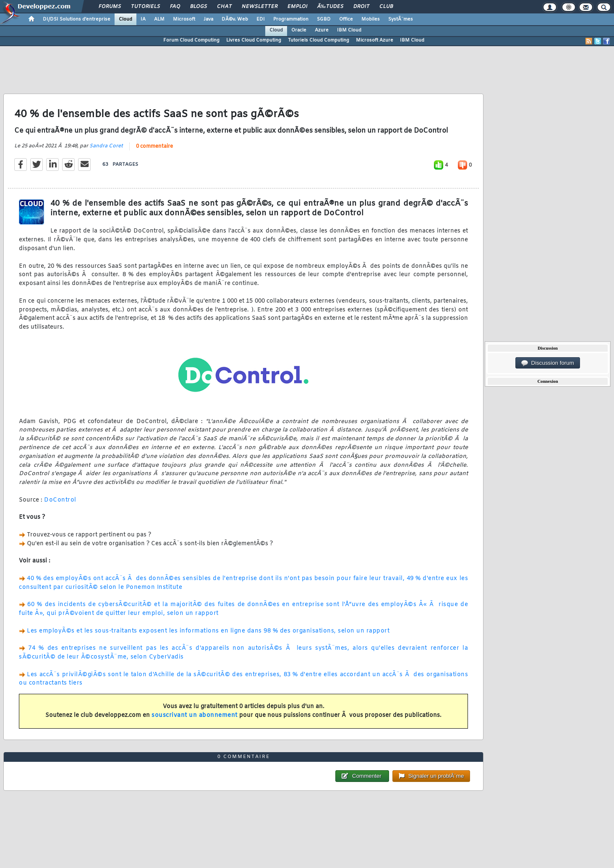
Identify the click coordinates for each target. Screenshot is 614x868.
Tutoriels (145, 7)
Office (346, 19)
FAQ (175, 7)
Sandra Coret (106, 146)
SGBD (324, 19)
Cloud (125, 19)
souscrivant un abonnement (195, 715)
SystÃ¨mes (401, 19)
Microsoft (184, 19)
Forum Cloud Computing (191, 40)
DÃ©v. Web (235, 19)
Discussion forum (548, 363)
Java (208, 19)
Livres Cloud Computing (254, 40)
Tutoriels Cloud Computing (319, 40)
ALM (159, 19)
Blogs (199, 7)
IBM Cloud (349, 30)
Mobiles (371, 19)
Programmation (291, 19)
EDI (261, 19)
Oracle (299, 30)
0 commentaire (154, 146)
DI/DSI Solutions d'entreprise (77, 19)
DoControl (60, 500)
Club (386, 7)
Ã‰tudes (330, 7)
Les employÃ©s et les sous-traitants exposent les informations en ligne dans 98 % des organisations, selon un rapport (208, 631)
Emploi (297, 7)
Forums (110, 7)
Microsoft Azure (375, 40)
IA (143, 19)
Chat (224, 7)
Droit (361, 7)
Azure (322, 30)
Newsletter (260, 7)
